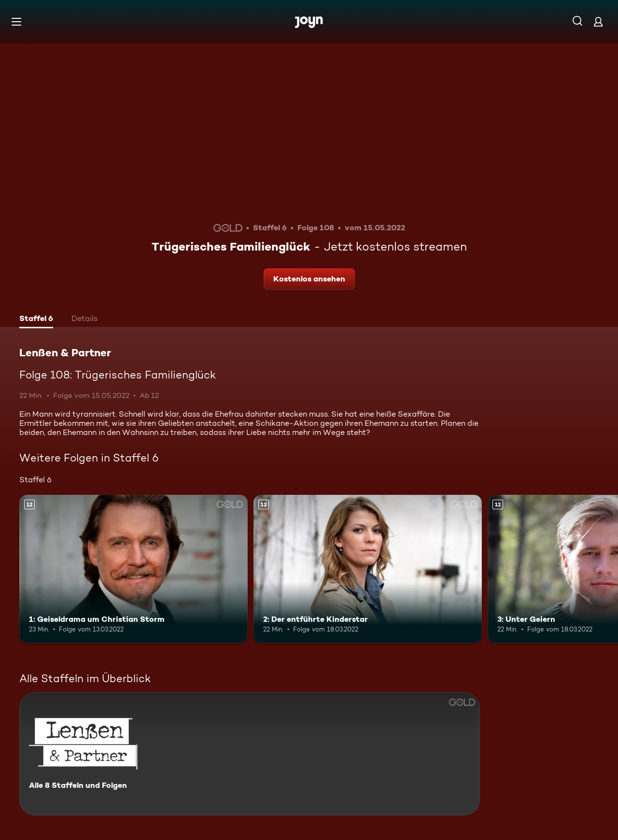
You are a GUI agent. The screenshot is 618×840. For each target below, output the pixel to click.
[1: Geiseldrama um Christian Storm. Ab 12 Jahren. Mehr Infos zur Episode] (133, 569)
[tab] (36, 320)
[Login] (598, 21)
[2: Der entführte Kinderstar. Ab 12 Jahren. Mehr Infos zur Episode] (368, 569)
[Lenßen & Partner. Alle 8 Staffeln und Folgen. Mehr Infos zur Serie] (250, 754)
